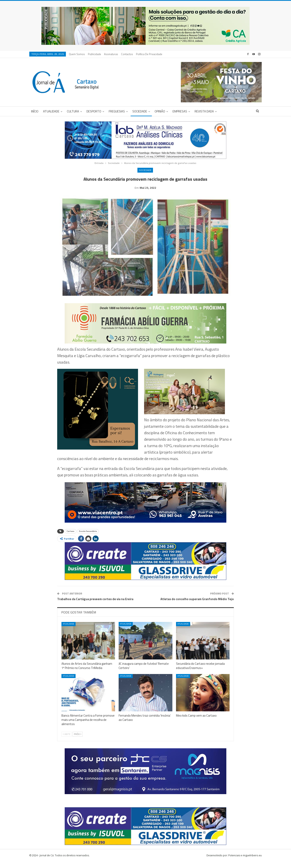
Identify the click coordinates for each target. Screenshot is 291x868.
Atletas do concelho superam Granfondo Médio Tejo (197, 605)
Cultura (73, 111)
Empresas (180, 111)
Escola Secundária (88, 537)
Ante (67, 740)
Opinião (160, 111)
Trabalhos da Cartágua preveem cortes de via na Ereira (95, 605)
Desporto (94, 111)
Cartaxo (71, 537)
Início (35, 111)
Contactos (127, 54)
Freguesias (117, 111)
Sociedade (140, 111)
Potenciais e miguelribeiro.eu (245, 862)
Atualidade (51, 111)
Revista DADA (204, 111)
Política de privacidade (149, 54)
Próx (78, 740)
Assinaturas (111, 54)
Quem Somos (77, 54)
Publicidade (94, 54)
